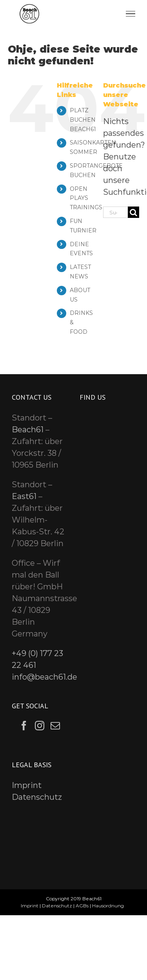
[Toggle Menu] (131, 14)
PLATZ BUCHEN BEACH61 (83, 120)
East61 (24, 496)
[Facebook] (24, 726)
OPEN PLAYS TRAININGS (86, 198)
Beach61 (28, 430)
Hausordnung (108, 906)
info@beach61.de (44, 677)
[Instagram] (40, 726)
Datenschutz (37, 797)
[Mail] (55, 726)
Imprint (27, 785)
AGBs (82, 906)
